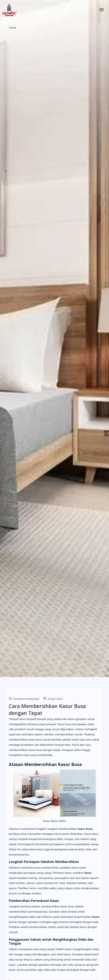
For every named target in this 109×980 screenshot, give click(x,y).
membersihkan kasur (22, 740)
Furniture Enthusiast (26, 699)
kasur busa (35, 750)
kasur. (96, 917)
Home (13, 28)
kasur (88, 873)
